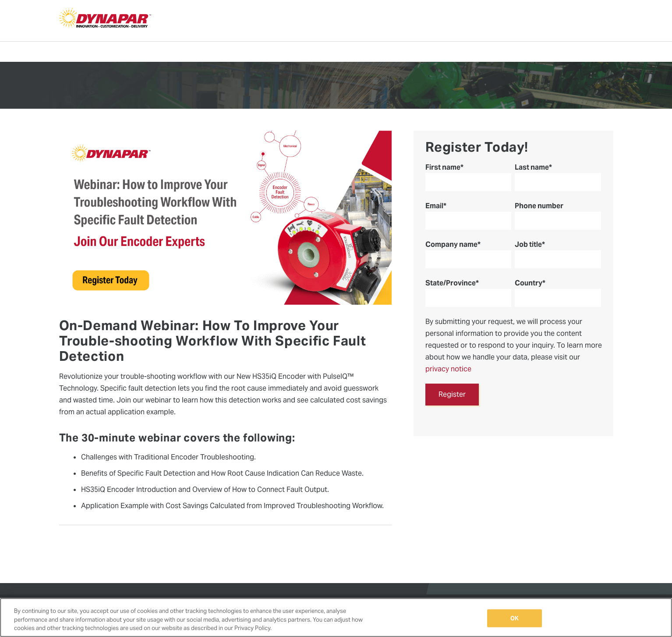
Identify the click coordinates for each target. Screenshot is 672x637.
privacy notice (448, 369)
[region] (336, 617)
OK (515, 618)
